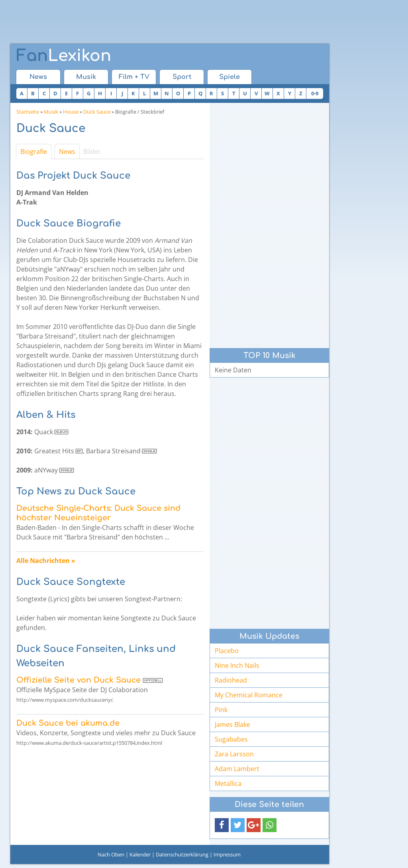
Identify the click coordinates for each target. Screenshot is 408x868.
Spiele (229, 77)
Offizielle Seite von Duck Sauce (78, 680)
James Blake (232, 724)
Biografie (34, 152)
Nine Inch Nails (237, 665)
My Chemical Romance (249, 695)
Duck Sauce (97, 112)
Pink (221, 710)
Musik (86, 77)
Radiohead (231, 680)
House (71, 112)
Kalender (140, 854)
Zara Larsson (234, 754)
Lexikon (64, 56)
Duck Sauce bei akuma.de (68, 723)
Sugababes (231, 739)
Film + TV (134, 77)
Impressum (227, 854)
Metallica (228, 783)
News (38, 77)
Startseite (28, 112)
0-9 (315, 93)
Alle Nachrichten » (46, 561)
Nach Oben (111, 854)
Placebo (227, 651)
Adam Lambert (237, 769)
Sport (182, 77)
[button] (222, 825)
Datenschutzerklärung (182, 854)
